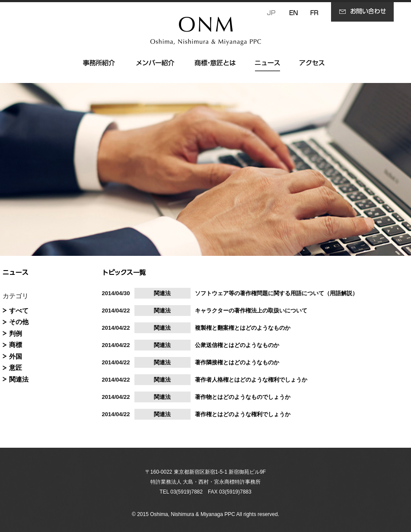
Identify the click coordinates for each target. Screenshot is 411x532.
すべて (19, 311)
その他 (19, 322)
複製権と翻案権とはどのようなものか (243, 328)
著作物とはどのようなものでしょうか (243, 397)
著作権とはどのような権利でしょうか (243, 414)
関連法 (19, 379)
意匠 (16, 368)
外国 (16, 356)
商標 (16, 345)
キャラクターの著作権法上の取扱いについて (251, 311)
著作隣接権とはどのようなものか (237, 362)
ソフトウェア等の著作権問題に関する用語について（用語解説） (276, 293)
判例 (16, 333)
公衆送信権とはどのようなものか (237, 345)
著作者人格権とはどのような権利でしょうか (251, 380)
